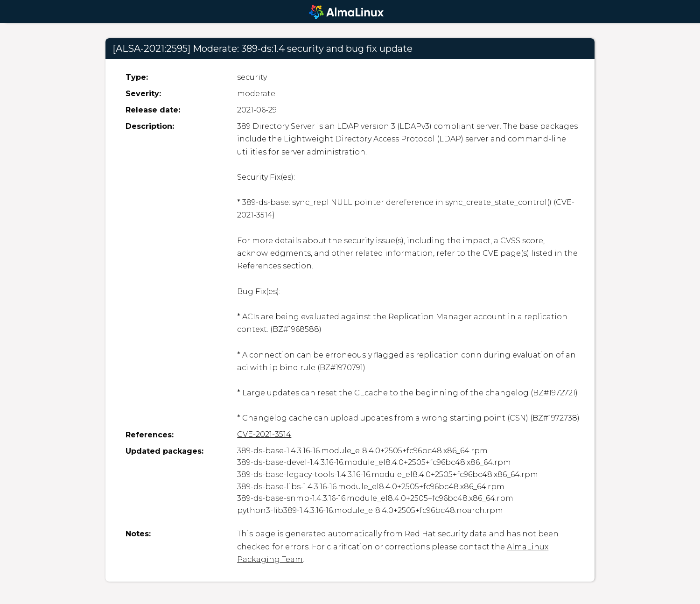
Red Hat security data (446, 534)
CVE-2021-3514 (264, 434)
